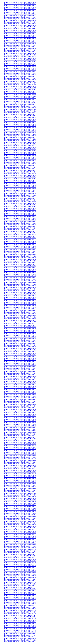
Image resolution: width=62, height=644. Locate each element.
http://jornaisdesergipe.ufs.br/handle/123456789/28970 (20, 427)
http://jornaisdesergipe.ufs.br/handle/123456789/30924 (20, 256)
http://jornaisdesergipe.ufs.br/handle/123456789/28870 (20, 169)
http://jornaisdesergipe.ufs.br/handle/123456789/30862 (20, 50)
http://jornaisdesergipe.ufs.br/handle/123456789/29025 (20, 600)
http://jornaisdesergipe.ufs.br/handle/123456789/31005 (20, 614)
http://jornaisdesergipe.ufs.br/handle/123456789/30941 (20, 330)
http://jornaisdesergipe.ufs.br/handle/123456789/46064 (20, 566)
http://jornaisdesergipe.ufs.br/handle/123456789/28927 (20, 220)
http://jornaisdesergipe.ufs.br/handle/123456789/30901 (20, 274)
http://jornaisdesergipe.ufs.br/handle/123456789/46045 (20, 27)
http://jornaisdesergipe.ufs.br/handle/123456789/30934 (20, 386)
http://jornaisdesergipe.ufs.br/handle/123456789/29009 (20, 477)
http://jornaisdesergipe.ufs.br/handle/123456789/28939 (20, 248)
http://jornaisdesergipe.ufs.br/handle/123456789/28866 (20, 90)
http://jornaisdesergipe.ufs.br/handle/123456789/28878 (20, 104)
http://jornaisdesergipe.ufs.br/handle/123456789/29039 (20, 617)
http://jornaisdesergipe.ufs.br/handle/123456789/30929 (20, 317)
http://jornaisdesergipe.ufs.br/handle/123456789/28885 (20, 132)
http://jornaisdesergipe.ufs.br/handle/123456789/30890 (20, 297)
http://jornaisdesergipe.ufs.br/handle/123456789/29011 (20, 539)
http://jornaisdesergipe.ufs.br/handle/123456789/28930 (20, 223)
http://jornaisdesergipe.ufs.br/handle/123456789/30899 (20, 319)
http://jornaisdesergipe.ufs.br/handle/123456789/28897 (20, 86)
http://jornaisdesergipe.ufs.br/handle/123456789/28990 (20, 454)
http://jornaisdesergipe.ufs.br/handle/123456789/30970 (20, 437)
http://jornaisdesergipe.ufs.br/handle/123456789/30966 (20, 424)
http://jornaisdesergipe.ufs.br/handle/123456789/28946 (20, 146)
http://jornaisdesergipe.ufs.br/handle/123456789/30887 (20, 286)
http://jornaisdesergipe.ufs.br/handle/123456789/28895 (20, 95)
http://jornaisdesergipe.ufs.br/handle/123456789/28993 (20, 563)
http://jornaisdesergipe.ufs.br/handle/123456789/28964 (20, 446)
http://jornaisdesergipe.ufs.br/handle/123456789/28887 (20, 62)
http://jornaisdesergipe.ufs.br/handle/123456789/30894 (20, 340)
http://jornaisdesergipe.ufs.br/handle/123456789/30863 (20, 48)
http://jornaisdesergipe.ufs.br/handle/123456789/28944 (20, 253)
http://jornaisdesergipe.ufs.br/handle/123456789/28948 (20, 213)
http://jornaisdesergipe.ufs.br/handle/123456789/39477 (20, 431)
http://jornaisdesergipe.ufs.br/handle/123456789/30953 (20, 302)
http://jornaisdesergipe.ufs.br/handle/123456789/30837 (20, 24)
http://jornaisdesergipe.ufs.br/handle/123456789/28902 (20, 205)
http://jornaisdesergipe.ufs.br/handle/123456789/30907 (20, 289)
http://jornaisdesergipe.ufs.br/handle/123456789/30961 (20, 421)
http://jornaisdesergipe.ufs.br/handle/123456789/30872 (20, 12)
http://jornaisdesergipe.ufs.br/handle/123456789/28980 (20, 544)
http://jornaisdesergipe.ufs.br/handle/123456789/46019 (20, 106)
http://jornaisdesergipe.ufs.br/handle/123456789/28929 (20, 154)
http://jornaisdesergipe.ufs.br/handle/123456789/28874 (20, 99)
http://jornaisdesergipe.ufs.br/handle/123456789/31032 (20, 632)
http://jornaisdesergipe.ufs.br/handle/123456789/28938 (20, 244)
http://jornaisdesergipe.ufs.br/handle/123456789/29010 (20, 584)
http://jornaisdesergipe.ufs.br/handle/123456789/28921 (20, 187)
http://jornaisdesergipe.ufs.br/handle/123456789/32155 (20, 103)
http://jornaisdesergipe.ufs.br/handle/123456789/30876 (20, 291)
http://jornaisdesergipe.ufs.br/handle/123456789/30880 (20, 307)
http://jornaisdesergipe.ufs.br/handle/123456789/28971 (20, 450)
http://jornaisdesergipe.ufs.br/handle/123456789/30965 (20, 483)
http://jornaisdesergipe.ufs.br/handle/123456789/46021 (20, 114)
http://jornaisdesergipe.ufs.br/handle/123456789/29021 (20, 587)
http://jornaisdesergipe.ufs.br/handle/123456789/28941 (20, 208)
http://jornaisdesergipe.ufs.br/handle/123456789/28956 (20, 505)
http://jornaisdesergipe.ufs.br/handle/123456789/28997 (20, 548)
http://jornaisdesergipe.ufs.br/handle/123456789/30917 (20, 380)
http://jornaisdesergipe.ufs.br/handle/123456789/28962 (20, 518)
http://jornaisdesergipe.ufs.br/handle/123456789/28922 (20, 93)
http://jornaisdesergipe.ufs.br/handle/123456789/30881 (20, 333)
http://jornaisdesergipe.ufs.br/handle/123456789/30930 (20, 362)
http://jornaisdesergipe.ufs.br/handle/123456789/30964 (20, 444)
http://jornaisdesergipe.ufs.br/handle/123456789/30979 (20, 633)
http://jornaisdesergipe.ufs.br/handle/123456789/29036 (20, 568)
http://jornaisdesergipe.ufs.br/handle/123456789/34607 (20, 635)
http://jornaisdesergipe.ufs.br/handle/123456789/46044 (20, 9)
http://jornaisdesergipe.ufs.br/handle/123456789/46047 (20, 42)
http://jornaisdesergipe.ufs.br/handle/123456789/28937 (20, 240)
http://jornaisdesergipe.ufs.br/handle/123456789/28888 (20, 142)
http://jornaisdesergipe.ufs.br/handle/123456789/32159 (20, 508)
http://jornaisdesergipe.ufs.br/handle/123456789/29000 (20, 525)
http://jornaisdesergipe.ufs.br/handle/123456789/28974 (20, 510)
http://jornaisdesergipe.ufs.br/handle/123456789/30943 (20, 309)
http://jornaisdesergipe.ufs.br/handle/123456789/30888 (20, 327)
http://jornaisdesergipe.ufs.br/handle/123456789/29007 (20, 579)
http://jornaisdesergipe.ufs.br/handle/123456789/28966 (20, 475)
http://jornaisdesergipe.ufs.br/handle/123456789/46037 (20, 160)
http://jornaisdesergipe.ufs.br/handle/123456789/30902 (20, 329)
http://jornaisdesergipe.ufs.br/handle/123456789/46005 (20, 58)
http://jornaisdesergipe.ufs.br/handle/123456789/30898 (20, 258)
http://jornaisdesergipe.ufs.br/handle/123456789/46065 (20, 574)
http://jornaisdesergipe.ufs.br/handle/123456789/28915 (20, 197)
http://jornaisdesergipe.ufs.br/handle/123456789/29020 (20, 592)
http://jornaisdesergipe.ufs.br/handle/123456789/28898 (20, 175)
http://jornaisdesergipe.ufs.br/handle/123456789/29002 (20, 576)
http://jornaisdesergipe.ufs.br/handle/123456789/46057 (20, 521)
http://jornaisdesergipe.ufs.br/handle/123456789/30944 (20, 388)
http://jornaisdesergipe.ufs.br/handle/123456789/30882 (20, 273)
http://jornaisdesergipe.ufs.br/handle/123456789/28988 (20, 558)
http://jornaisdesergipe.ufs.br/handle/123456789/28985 (20, 472)
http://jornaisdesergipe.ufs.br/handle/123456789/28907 (20, 162)
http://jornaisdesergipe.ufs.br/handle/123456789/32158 (20, 503)
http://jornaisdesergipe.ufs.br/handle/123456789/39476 (20, 263)
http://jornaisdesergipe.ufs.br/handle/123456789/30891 (20, 335)
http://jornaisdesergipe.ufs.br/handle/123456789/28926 (20, 170)
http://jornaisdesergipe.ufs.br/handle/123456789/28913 (20, 192)
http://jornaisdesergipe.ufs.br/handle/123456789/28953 (20, 238)
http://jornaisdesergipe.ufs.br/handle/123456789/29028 (20, 605)
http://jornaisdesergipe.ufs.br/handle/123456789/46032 (20, 34)
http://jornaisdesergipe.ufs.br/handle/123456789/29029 (20, 604)
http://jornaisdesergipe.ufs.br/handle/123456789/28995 (20, 516)
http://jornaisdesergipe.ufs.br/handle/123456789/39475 (20, 63)
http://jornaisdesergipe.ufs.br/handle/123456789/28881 (20, 60)
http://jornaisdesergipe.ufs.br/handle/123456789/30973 (20, 642)
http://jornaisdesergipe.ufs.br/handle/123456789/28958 (20, 436)
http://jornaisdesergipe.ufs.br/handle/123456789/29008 (20, 480)
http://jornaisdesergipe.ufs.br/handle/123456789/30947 (20, 404)
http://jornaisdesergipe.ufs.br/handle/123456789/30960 (20, 419)
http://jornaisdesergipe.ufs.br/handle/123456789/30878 (20, 342)
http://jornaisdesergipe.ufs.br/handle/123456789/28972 (20, 469)
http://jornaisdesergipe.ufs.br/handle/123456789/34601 (20, 276)
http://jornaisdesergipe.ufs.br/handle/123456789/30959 (20, 408)
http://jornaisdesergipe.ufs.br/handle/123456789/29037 (20, 582)
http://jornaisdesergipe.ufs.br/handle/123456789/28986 (20, 498)
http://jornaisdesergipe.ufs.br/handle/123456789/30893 (20, 305)
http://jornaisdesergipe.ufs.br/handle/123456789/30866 (20, 55)
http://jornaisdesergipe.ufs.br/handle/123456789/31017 (20, 637)
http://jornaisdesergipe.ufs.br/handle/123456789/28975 (20, 535)
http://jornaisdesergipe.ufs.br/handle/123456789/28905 (20, 147)
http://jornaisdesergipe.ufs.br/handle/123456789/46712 (20, 268)
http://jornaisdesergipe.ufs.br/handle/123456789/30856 (20, 32)
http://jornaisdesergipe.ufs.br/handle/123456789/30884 (20, 266)
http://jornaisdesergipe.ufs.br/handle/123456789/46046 (20, 40)
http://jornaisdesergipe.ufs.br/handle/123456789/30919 (20, 385)
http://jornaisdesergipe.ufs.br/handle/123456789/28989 (20, 571)
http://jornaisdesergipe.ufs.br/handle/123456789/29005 (20, 502)
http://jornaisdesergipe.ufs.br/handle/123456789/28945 (20, 230)
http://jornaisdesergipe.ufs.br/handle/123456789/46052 (20, 452)
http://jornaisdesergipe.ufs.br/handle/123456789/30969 (20, 449)
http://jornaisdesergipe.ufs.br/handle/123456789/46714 (20, 628)
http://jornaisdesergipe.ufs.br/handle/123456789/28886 (20, 185)
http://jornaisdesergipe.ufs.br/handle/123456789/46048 (20, 45)
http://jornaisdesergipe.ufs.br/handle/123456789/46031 (20, 30)
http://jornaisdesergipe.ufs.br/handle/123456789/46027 (20, 15)
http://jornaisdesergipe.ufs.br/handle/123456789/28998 (20, 572)
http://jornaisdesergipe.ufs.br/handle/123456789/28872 (20, 190)
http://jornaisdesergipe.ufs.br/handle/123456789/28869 (20, 151)
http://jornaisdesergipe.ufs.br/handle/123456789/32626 (20, 139)
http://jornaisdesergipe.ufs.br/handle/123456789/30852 (20, 20)
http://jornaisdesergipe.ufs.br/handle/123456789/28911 (20, 182)
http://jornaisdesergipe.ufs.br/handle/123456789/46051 (20, 271)
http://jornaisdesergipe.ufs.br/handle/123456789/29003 (20, 497)
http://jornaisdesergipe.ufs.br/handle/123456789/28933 (20, 233)
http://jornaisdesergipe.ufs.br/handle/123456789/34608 (20, 638)
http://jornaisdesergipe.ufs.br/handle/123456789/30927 (20, 284)
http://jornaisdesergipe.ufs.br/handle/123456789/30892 (20, 363)
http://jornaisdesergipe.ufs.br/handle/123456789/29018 (20, 589)
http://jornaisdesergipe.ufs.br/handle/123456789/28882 (20, 136)
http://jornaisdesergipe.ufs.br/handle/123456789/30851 (20, 7)
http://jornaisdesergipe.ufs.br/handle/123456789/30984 (20, 624)
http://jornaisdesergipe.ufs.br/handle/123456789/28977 (20, 441)
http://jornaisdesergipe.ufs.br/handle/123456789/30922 (20, 360)
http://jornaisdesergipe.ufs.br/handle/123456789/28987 (20, 530)
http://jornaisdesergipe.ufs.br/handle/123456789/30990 (20, 620)
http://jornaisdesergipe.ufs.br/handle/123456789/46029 (20, 6)
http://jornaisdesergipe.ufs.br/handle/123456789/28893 (20, 156)
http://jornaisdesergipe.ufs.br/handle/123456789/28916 (20, 81)
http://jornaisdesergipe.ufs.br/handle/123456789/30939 (20, 376)
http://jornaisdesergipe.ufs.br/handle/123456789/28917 (20, 210)
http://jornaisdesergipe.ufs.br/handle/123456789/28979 (20, 485)
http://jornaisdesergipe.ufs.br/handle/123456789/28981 (20, 455)
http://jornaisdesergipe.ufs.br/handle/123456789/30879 (20, 264)
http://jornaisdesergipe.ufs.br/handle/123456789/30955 (20, 396)
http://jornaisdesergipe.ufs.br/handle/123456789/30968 (20, 488)
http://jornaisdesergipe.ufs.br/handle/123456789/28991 (20, 490)
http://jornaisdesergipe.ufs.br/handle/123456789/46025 (20, 137)
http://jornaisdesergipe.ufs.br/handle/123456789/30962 (20, 365)
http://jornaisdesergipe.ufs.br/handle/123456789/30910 (20, 310)
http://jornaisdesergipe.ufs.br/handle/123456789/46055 (20, 470)
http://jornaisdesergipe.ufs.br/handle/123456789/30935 (20, 401)
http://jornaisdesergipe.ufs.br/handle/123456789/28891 (20, 157)
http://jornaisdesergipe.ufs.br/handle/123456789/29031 (20, 609)
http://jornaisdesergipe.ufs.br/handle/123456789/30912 (20, 320)
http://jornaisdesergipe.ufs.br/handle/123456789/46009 (20, 80)
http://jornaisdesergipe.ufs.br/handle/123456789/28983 (20, 556)
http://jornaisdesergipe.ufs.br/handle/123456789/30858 (20, 38)
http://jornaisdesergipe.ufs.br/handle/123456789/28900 (20, 188)
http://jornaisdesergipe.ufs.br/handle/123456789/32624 (20, 129)
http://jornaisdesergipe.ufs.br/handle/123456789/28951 (20, 299)
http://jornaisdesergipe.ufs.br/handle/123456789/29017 (20, 569)
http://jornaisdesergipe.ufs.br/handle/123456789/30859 (20, 37)
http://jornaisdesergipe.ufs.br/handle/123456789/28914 (20, 231)
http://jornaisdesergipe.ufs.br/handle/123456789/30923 (20, 277)
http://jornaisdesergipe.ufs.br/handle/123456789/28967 (20, 495)
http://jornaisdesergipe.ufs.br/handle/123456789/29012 (20, 520)
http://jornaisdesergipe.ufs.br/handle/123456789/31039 (20, 630)
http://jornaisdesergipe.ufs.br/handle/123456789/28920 (20, 215)
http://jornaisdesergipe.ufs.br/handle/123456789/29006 (20, 429)
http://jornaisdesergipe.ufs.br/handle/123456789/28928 (20, 235)
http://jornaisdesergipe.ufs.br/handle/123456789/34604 (20, 292)
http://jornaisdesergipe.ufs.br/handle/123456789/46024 (20, 131)
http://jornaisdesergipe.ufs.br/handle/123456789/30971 (20, 467)
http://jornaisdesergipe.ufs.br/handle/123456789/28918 (20, 98)
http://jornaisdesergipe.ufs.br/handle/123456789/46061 (20, 546)
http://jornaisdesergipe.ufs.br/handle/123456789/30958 (20, 414)
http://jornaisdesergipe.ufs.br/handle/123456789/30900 (20, 353)
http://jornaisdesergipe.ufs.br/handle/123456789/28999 (20, 474)
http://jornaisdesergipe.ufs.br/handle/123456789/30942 (20, 391)
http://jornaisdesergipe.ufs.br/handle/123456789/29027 (20, 602)
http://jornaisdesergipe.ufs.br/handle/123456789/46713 (20, 447)
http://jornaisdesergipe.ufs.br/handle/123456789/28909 (20, 174)
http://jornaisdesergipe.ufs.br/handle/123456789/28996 (20, 432)
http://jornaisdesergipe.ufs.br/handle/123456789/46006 (20, 68)
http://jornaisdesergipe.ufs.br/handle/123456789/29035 (20, 541)
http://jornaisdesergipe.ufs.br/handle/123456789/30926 (20, 296)
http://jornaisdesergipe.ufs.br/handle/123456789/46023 (20, 123)
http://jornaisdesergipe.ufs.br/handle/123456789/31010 (20, 640)
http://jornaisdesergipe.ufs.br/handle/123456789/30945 (20, 406)
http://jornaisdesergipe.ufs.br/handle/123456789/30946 (20, 381)
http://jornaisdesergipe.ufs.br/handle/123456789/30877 (20, 322)
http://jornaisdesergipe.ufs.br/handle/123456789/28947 (20, 251)
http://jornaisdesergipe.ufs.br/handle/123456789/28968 (20, 513)
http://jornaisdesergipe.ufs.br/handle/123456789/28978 (20, 464)
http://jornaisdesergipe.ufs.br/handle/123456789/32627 (20, 144)
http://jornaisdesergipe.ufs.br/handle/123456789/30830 (20, 2)
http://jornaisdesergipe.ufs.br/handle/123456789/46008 (20, 73)
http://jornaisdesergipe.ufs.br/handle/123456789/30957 (20, 418)
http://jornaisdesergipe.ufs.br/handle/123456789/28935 (20, 246)
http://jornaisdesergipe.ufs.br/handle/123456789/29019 (20, 581)
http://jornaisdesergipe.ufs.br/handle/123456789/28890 (20, 78)
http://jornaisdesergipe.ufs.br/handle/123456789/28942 (20, 254)
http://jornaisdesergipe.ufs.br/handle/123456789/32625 (20, 134)
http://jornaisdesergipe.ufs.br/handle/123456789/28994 (20, 465)
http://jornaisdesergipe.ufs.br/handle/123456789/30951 (20, 416)
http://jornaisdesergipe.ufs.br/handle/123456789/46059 (20, 531)
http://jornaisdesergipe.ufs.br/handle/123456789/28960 (20, 482)
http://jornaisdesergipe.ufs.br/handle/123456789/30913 (20, 370)
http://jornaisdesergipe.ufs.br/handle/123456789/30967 (20, 479)
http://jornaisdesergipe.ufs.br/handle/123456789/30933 (20, 357)
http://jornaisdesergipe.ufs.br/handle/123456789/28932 (20, 200)
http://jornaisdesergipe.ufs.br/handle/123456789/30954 (20, 411)
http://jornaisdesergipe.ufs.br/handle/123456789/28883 (20, 184)
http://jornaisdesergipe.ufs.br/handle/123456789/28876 (20, 165)
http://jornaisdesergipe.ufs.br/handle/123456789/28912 (20, 226)
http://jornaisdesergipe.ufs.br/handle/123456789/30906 (20, 337)
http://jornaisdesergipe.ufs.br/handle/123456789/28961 (20, 500)
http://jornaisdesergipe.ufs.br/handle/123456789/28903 (20, 124)
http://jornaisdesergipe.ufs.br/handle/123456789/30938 (20, 315)
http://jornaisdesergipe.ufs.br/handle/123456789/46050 (20, 301)
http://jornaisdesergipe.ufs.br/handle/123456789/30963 (20, 413)
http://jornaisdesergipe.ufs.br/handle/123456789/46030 (20, 25)
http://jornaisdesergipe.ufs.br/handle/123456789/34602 (20, 281)
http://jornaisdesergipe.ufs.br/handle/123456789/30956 (20, 375)
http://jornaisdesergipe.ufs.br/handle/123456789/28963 (20, 422)
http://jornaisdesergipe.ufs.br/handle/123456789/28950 (20, 261)
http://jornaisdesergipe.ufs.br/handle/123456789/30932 (20, 304)
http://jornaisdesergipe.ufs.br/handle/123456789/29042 (20, 622)
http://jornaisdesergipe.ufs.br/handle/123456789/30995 (20, 625)
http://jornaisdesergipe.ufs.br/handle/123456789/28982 (20, 523)
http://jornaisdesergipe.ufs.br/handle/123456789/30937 (20, 398)
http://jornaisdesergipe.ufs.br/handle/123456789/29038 (20, 591)
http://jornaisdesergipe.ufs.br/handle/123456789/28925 (20, 236)
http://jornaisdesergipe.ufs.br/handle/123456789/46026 (20, 19)
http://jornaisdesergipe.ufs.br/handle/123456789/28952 (20, 324)
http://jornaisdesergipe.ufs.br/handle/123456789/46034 (20, 149)
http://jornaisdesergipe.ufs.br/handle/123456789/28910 (20, 221)
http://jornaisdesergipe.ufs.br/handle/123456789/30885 (20, 314)
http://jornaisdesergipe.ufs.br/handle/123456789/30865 (20, 53)
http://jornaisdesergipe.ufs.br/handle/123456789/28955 (20, 492)
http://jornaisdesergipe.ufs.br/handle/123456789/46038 (20, 164)
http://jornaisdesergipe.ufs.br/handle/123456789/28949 (20, 228)
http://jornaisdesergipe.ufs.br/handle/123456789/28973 (20, 487)
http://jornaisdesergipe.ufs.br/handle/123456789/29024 (20, 596)
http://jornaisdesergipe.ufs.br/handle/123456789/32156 (20, 109)
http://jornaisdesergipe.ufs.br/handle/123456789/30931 (20, 383)
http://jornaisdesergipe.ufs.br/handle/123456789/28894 (20, 202)
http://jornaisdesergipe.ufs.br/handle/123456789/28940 (20, 249)
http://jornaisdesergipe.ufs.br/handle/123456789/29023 (20, 597)
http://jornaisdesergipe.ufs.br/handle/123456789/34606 (20, 459)
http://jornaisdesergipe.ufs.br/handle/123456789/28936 (20, 241)
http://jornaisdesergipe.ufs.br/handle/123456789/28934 (20, 57)
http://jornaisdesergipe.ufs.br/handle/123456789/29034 (20, 507)
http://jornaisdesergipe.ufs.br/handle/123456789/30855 (20, 14)
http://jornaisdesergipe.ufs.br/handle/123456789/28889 (20, 193)
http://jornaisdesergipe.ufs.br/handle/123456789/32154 (20, 96)
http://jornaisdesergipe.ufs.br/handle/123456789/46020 (20, 111)
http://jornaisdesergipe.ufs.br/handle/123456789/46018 (20, 101)
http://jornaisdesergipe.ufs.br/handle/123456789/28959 (20, 442)
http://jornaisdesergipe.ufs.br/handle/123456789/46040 (20, 172)
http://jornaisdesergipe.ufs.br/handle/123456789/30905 (20, 279)
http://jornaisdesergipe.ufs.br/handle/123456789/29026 (20, 599)
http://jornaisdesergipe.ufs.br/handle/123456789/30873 (20, 76)
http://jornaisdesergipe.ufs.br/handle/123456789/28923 (20, 195)
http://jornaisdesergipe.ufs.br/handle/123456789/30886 (20, 338)
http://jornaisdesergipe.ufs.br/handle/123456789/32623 (20, 121)
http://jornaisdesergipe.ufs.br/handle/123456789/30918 (20, 343)
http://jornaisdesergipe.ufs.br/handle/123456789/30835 (20, 10)
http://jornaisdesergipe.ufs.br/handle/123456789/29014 (20, 543)
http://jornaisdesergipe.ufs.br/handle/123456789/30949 (20, 409)
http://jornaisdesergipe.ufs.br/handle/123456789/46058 (20, 526)
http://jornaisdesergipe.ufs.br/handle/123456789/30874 (20, 83)
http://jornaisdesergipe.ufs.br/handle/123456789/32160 (20, 515)
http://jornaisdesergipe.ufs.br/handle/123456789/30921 (20, 390)
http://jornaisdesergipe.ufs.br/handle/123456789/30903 (20, 269)
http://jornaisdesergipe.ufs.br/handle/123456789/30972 (20, 627)
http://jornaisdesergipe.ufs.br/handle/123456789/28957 (20, 536)
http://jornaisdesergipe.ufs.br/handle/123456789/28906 (20, 212)
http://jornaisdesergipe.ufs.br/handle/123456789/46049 (20, 259)
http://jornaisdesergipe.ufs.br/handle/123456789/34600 (20, 85)
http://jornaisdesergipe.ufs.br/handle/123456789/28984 (20, 434)
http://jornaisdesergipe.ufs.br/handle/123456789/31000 (20, 619)
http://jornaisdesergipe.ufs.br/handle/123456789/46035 (20, 152)
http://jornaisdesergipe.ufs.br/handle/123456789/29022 (20, 594)
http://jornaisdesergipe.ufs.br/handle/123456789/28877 (20, 198)
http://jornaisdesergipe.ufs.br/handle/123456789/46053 (20, 561)
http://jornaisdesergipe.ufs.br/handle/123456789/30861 (20, 43)
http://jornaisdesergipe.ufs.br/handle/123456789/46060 (20, 538)
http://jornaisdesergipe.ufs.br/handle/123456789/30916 (20, 332)
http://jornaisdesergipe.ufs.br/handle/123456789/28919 (20, 71)
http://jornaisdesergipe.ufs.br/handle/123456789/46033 (20, 141)
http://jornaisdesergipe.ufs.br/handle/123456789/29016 (20, 586)
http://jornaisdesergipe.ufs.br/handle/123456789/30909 (20, 347)
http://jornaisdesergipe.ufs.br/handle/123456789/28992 (20, 528)
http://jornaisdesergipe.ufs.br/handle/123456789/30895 (20, 373)
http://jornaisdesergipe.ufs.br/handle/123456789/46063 (20, 559)
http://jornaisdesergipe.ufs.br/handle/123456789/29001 (20, 462)
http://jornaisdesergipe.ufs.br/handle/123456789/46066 (20, 577)
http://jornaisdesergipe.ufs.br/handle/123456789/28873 (20, 75)
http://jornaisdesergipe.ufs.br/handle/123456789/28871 (20, 180)
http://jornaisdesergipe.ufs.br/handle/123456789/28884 (20, 207)
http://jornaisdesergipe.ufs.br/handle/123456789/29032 (20, 610)
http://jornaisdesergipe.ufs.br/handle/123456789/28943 (20, 216)
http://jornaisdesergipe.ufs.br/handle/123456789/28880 (20, 179)
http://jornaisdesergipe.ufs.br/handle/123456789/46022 (20, 118)
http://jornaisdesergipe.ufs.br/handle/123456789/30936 (20, 352)
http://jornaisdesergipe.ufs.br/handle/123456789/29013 (20, 553)
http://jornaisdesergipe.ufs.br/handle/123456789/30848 (20, 17)
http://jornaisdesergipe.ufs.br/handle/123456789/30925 (20, 366)
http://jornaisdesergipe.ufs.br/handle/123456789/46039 (20, 167)
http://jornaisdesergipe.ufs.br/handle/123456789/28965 (20, 460)
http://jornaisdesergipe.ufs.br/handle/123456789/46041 (20, 35)
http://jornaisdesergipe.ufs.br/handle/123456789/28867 (20, 113)
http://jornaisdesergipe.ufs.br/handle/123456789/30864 (20, 52)
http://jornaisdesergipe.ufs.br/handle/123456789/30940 (20, 399)
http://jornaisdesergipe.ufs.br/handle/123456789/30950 (20, 394)
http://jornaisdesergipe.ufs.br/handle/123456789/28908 (20, 218)
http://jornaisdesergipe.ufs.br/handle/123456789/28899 (20, 108)
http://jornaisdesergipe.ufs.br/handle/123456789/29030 (20, 607)
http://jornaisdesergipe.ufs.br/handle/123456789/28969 (20, 533)
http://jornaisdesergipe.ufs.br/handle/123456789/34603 (20, 287)
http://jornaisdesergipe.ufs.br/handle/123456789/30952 (20, 403)
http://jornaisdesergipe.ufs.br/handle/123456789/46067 (20, 612)
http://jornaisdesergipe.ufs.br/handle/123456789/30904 (20, 355)
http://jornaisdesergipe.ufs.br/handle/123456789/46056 (20, 511)
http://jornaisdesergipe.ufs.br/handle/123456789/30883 (20, 345)
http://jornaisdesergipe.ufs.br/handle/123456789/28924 (20, 225)
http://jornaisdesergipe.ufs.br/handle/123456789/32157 (20, 493)
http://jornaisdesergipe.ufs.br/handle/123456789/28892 (20, 65)
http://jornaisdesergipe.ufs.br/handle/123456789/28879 (20, 126)
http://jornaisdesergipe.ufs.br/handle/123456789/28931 (20, 243)
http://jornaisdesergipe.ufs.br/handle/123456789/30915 (20, 378)
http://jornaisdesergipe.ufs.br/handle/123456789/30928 (20, 393)
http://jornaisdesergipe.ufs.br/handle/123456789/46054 (20, 439)
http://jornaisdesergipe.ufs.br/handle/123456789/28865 (20, 67)
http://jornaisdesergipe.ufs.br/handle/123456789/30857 (20, 22)
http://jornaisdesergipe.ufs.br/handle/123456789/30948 (20, 368)
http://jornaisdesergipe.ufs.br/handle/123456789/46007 (20, 70)
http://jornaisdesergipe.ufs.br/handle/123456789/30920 (20, 350)
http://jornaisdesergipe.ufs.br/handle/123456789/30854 (20, 29)
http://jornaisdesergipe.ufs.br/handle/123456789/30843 (20, 4)
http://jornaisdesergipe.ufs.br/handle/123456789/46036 (20, 159)
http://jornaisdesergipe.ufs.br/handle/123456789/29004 (20, 549)
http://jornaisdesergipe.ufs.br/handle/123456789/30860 (20, 47)
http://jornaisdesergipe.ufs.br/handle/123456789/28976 (20, 554)
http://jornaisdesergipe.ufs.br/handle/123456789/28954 (20, 457)
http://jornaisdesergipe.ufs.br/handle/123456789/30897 (20, 348)
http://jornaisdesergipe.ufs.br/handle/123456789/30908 (20, 282)
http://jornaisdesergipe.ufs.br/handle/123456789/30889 (20, 358)
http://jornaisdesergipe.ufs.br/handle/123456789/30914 (20, 325)
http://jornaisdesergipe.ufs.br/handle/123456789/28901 (20, 119)
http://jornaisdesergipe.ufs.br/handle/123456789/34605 (20, 294)
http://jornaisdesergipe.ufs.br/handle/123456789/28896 (20, 177)
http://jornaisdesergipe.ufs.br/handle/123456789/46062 (20, 551)
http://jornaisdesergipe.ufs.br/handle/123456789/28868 (20, 127)
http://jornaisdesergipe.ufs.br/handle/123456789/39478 (20, 615)
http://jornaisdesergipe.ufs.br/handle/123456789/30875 (20, 88)
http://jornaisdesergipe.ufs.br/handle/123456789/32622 (20, 116)
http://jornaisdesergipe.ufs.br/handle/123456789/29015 (20, 564)
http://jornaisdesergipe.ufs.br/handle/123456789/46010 (20, 91)
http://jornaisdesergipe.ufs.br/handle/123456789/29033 (20, 426)
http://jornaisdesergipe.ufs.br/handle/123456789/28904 (20, 203)
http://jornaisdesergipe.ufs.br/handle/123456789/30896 (20, 312)
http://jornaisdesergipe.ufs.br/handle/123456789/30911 (20, 371)
